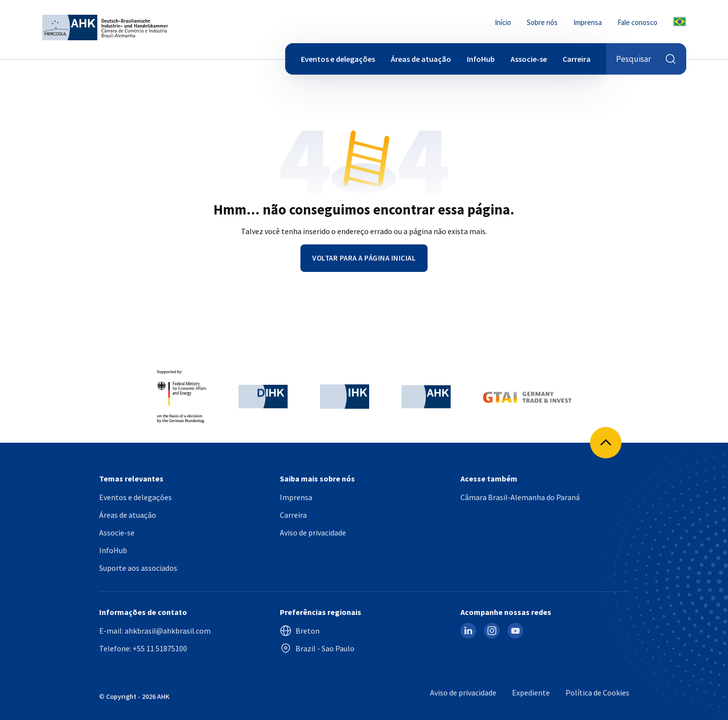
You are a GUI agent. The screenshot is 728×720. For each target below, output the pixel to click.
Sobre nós (542, 22)
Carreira (577, 59)
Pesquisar (646, 59)
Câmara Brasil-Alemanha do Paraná (520, 497)
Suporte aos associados (138, 568)
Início (503, 22)
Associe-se (529, 59)
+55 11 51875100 (160, 648)
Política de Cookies (597, 693)
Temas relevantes (131, 479)
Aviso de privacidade (313, 533)
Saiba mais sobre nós (317, 479)
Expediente (531, 693)
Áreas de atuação (421, 59)
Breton (300, 631)
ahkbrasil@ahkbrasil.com (168, 631)
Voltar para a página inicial (364, 258)
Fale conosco (637, 22)
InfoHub (481, 59)
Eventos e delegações (338, 59)
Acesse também (489, 479)
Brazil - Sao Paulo (317, 648)
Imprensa (588, 22)
